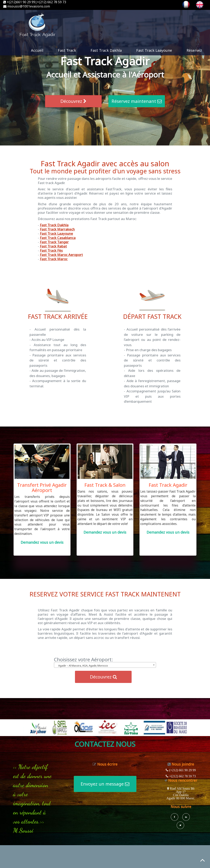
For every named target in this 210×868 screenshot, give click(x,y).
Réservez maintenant (137, 101)
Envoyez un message (105, 784)
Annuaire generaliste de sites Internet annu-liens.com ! (115, 653)
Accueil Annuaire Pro (54, 653)
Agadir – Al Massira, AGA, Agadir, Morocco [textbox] (83, 666)
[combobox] (105, 665)
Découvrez (73, 101)
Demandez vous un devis (42, 542)
